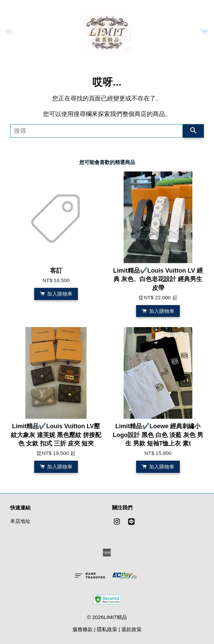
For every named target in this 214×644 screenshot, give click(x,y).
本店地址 (20, 521)
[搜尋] (97, 131)
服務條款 (83, 629)
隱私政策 (107, 629)
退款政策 (131, 629)
